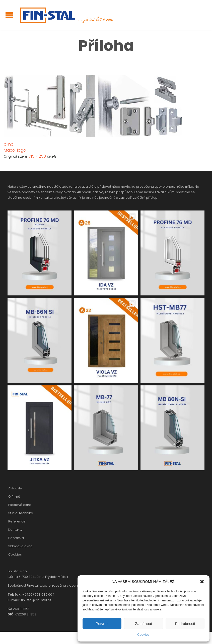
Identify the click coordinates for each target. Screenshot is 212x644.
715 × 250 (37, 156)
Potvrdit (102, 624)
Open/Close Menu (9, 15)
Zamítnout (144, 624)
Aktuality (15, 488)
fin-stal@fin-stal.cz (36, 600)
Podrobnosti (185, 624)
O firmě (14, 497)
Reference (17, 521)
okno (9, 144)
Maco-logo (15, 150)
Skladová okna (20, 546)
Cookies (144, 635)
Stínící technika (21, 513)
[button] (202, 582)
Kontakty (15, 530)
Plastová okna (20, 505)
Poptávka (16, 538)
